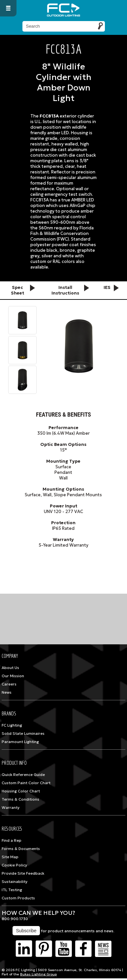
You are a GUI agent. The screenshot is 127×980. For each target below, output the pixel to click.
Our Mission (13, 676)
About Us (10, 668)
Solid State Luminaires (23, 734)
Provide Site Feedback (23, 873)
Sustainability (15, 882)
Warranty (11, 808)
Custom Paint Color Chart (26, 783)
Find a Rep (12, 840)
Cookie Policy (14, 865)
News (7, 692)
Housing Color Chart (21, 791)
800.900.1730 (15, 919)
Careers (9, 684)
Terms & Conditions (20, 799)
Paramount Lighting (20, 742)
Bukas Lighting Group (38, 974)
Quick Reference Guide (23, 775)
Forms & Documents (21, 849)
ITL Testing (12, 890)
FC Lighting (12, 725)
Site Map (10, 857)
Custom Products (18, 898)
